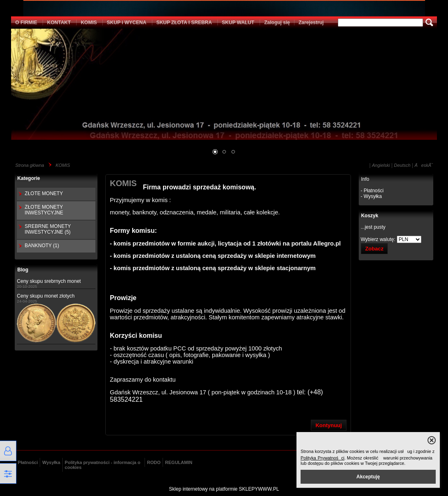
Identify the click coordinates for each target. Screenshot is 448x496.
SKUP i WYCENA (127, 23)
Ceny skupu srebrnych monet (49, 281)
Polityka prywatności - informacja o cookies (103, 465)
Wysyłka (51, 462)
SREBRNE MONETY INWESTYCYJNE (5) (48, 229)
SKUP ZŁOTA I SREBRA (184, 23)
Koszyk (370, 216)
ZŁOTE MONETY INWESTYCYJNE (44, 210)
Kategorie (28, 178)
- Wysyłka (371, 196)
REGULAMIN (179, 462)
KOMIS (89, 23)
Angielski (381, 165)
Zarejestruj (311, 23)
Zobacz (374, 249)
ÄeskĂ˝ (423, 165)
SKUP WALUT (238, 23)
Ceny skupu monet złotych (46, 296)
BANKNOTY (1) (42, 246)
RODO (154, 462)
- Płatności (372, 191)
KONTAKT (59, 23)
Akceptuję (368, 477)
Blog (23, 270)
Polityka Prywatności (322, 458)
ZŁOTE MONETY (44, 193)
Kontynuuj (328, 425)
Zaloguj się (277, 23)
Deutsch (402, 165)
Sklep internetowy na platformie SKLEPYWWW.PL (224, 489)
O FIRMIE (26, 23)
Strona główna (29, 165)
